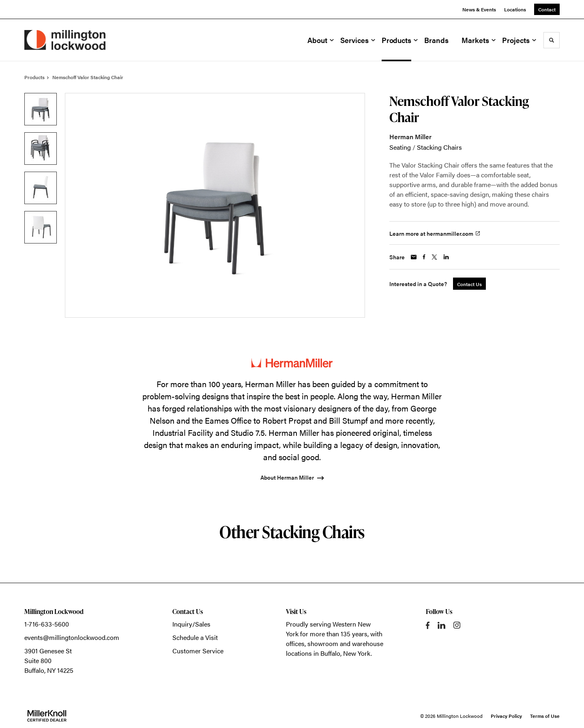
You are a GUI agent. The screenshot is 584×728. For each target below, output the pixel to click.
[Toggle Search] (552, 40)
